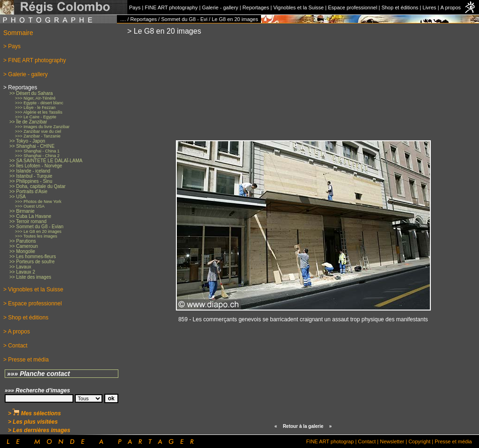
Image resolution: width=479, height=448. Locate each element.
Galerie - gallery (220, 7)
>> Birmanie (22, 211)
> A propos (17, 332)
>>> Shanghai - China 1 (37, 151)
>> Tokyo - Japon (27, 141)
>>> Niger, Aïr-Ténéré (35, 98)
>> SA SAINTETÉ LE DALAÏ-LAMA (46, 161)
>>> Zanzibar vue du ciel (38, 131)
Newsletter (392, 441)
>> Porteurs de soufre (32, 262)
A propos (451, 7)
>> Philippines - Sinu (31, 181)
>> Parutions (23, 241)
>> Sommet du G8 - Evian (36, 227)
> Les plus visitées (33, 422)
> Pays (12, 46)
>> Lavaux (20, 267)
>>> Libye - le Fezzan (35, 108)
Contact (367, 441)
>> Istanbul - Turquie (31, 176)
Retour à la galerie (303, 426)
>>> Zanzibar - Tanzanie (38, 136)
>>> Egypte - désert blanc (39, 103)
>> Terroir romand (28, 221)
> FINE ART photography (35, 60)
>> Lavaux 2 (22, 272)
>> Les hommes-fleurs (33, 257)
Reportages (256, 7)
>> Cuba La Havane (30, 216)
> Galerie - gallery (25, 74)
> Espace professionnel (33, 303)
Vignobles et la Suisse (298, 7)
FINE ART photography (171, 7)
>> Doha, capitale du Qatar (37, 186)
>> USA (18, 197)
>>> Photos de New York (38, 202)
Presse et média (453, 441)
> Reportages (20, 87)
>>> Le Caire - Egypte (36, 117)
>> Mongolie (22, 251)
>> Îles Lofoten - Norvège (36, 166)
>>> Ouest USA (30, 206)
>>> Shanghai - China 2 (37, 156)
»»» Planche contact (39, 374)
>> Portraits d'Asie (28, 191)
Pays (135, 7)
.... (123, 19)
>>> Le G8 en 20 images (38, 231)
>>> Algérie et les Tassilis (39, 112)
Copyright (419, 441)
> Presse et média (26, 360)
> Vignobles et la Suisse (33, 289)
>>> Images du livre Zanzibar (42, 127)
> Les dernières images (39, 430)
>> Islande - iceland (30, 171)
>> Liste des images (30, 277)
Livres (429, 7)
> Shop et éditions (26, 318)
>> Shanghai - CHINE (32, 146)
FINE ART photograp (330, 441)
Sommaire (18, 33)
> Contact (15, 346)
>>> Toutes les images (36, 236)
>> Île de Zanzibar (28, 122)
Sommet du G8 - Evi (184, 19)
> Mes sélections (34, 413)
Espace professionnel (352, 7)
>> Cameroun (24, 246)
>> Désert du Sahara (31, 93)
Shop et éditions (400, 7)
